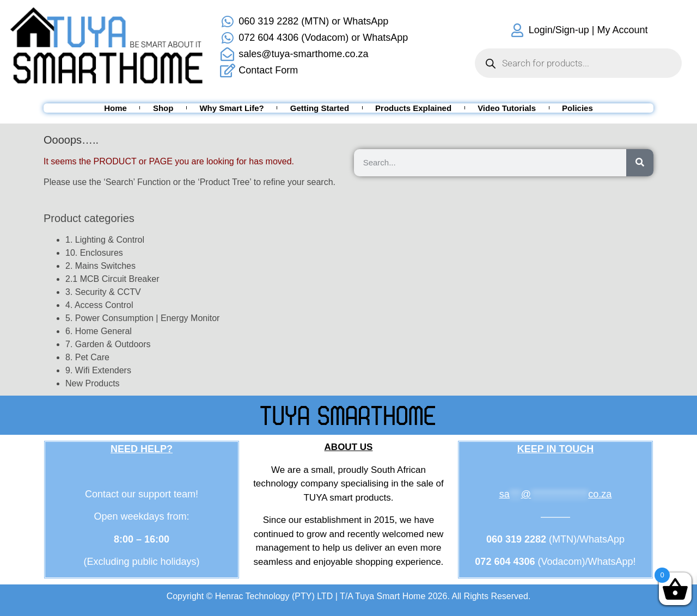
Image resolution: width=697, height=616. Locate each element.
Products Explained (413, 108)
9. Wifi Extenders (98, 370)
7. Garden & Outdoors (108, 344)
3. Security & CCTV (103, 292)
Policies (577, 108)
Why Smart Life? (231, 108)
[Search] (640, 163)
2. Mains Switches (100, 266)
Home (115, 108)
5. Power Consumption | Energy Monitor (142, 318)
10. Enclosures (94, 253)
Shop (163, 108)
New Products (93, 383)
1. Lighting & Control (105, 240)
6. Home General (99, 331)
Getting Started (320, 108)
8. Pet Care (87, 357)
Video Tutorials (507, 108)
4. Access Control (99, 305)
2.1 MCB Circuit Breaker (112, 279)
